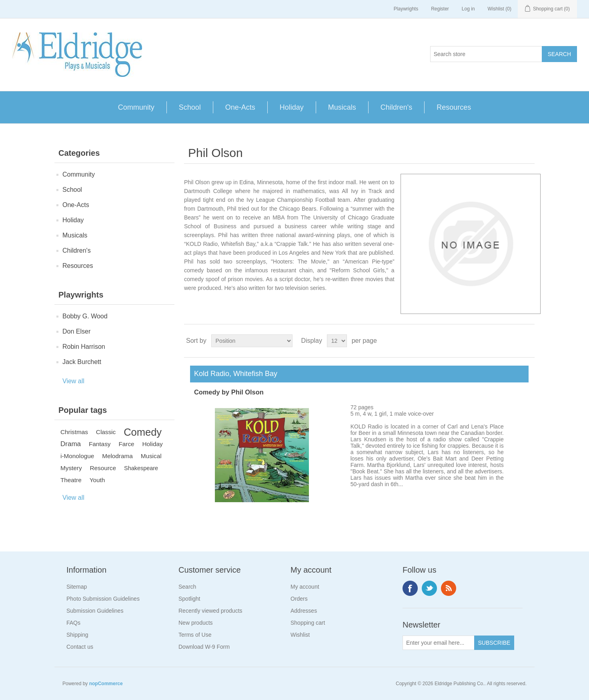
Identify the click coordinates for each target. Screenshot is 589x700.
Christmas (74, 432)
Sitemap (77, 587)
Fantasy (100, 444)
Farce (126, 444)
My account (305, 587)
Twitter (429, 588)
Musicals (342, 107)
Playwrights (406, 9)
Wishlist (300, 635)
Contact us (80, 647)
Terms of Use (195, 635)
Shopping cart (308, 623)
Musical (151, 456)
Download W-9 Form (204, 647)
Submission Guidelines (95, 611)
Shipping (77, 635)
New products (196, 623)
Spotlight (189, 599)
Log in (468, 9)
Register (440, 9)
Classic (106, 432)
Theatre (71, 480)
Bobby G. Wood (85, 316)
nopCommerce (106, 684)
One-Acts (240, 107)
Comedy (143, 432)
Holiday (292, 107)
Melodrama (117, 456)
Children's (396, 107)
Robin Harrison (84, 347)
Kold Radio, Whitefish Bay (234, 374)
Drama (71, 444)
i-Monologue (77, 456)
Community (136, 107)
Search (187, 587)
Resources (454, 107)
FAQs (73, 623)
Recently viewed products (210, 611)
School (190, 107)
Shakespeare (141, 468)
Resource (103, 468)
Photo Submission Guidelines (103, 599)
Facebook (410, 588)
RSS (449, 588)
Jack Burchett (82, 362)
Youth (97, 480)
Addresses (304, 611)
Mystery (71, 468)
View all (73, 381)
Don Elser (76, 331)
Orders (299, 599)
